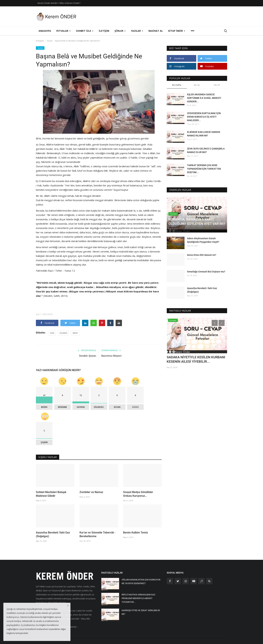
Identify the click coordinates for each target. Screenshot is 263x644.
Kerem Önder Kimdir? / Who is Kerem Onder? (59, 3)
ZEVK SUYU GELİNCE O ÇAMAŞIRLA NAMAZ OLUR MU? (206, 150)
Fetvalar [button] (63, 31)
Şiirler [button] (120, 31)
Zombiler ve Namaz (91, 492)
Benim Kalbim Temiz (136, 533)
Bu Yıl (217, 85)
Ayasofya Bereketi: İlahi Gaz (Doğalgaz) (53, 534)
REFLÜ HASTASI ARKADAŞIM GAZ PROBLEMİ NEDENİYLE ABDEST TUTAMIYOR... (138, 598)
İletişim (104, 31)
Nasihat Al (156, 31)
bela (52, 333)
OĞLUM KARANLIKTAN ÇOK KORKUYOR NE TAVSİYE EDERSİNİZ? (141, 582)
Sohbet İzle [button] (85, 31)
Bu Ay (197, 85)
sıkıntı (75, 333)
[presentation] (215, 323)
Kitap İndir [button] (177, 31)
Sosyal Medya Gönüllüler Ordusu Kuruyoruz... (138, 494)
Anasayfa (45, 31)
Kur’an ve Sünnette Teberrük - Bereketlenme (97, 534)
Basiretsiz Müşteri (111, 356)
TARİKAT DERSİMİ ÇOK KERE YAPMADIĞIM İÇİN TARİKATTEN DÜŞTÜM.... (204, 169)
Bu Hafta (177, 85)
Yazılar (50, 41)
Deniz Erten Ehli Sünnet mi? (202, 255)
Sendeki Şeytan (88, 356)
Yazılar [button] (137, 31)
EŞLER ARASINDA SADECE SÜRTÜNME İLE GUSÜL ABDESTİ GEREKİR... (204, 98)
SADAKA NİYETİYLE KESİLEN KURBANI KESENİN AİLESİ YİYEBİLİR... (196, 359)
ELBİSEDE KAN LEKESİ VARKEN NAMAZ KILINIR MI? (204, 134)
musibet (63, 333)
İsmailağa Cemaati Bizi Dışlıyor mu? (206, 272)
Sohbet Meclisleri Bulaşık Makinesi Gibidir (51, 494)
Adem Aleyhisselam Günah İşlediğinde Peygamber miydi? (203, 240)
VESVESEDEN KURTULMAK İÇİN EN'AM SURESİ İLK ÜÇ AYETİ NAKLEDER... (204, 117)
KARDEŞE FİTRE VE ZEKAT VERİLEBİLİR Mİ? (141, 612)
